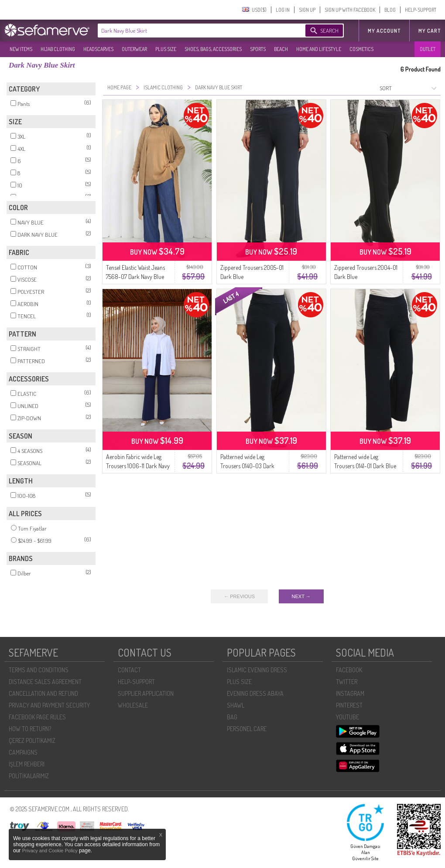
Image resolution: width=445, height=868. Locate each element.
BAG (232, 717)
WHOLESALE (133, 705)
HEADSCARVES (98, 49)
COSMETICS (361, 49)
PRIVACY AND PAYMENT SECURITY (49, 705)
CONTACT (129, 670)
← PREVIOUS (239, 596)
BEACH (281, 49)
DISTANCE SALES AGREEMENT (45, 682)
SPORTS (258, 49)
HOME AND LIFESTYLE (319, 49)
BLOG (390, 10)
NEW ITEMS (21, 49)
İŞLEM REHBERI (27, 764)
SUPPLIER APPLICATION (146, 693)
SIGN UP (307, 10)
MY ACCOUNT (384, 31)
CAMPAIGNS (23, 752)
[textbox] (193, 31)
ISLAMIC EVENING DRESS (257, 670)
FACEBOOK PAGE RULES (37, 717)
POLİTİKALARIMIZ (29, 776)
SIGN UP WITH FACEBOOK (350, 10)
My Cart (430, 31)
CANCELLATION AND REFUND (43, 693)
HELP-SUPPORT (421, 10)
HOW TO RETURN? (30, 729)
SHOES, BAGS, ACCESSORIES (213, 49)
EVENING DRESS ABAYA (255, 693)
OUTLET (428, 49)
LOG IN (283, 10)
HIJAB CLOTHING (58, 49)
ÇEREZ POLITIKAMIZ (32, 740)
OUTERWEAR (134, 49)
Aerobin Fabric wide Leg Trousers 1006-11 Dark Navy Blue (138, 466)
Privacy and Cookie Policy (51, 851)
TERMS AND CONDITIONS (39, 670)
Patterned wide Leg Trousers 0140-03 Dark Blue (247, 466)
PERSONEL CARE (247, 729)
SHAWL (236, 705)
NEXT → (301, 596)
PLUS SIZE (166, 49)
